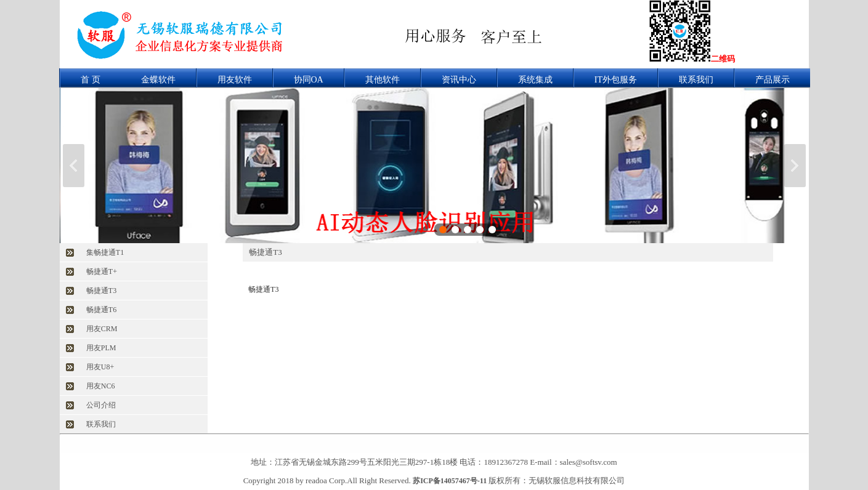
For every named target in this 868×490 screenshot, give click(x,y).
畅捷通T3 (101, 291)
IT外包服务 (616, 80)
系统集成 (535, 80)
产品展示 (773, 80)
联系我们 (696, 80)
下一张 (795, 166)
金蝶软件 (158, 80)
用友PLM (101, 348)
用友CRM (102, 329)
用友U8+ (100, 367)
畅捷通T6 (101, 310)
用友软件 (235, 80)
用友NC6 (101, 386)
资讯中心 (459, 80)
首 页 (91, 80)
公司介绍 (101, 405)
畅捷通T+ (102, 271)
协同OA (309, 80)
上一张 (74, 166)
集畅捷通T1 (105, 252)
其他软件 (383, 80)
